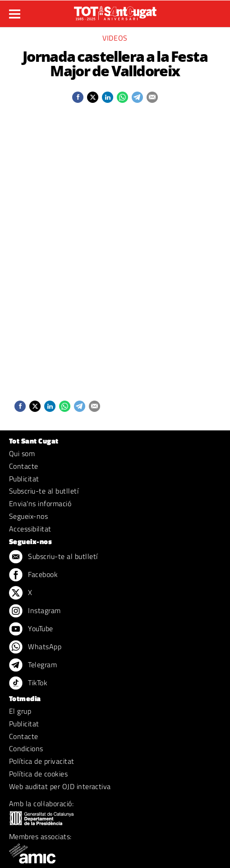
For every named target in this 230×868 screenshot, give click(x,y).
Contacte (24, 466)
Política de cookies (38, 774)
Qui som (22, 453)
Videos (115, 38)
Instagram (35, 611)
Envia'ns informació (40, 503)
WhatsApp (35, 647)
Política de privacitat (42, 761)
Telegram (33, 665)
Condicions (26, 748)
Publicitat (24, 479)
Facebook (33, 575)
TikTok (28, 683)
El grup (20, 711)
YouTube (31, 629)
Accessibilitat (30, 529)
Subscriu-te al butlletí (44, 491)
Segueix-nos (28, 516)
